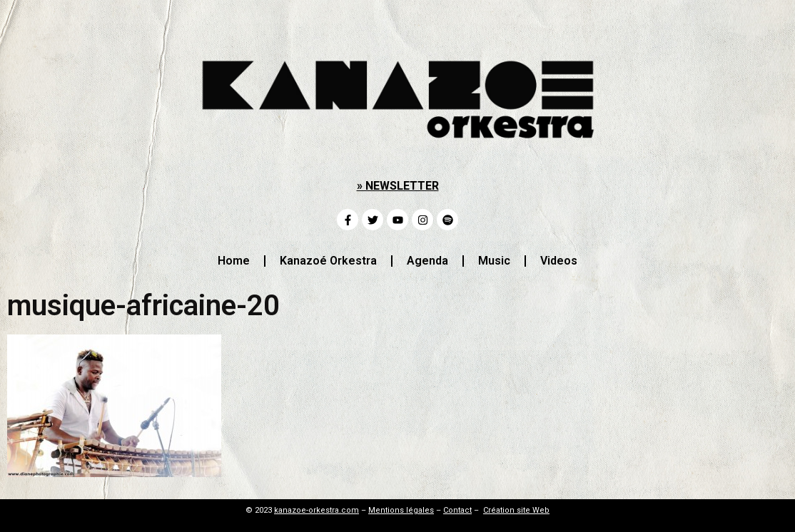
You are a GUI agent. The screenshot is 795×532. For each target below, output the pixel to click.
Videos (559, 261)
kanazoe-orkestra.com (317, 510)
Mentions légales (401, 510)
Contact (457, 510)
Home (234, 261)
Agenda (427, 261)
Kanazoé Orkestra (328, 261)
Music (494, 261)
